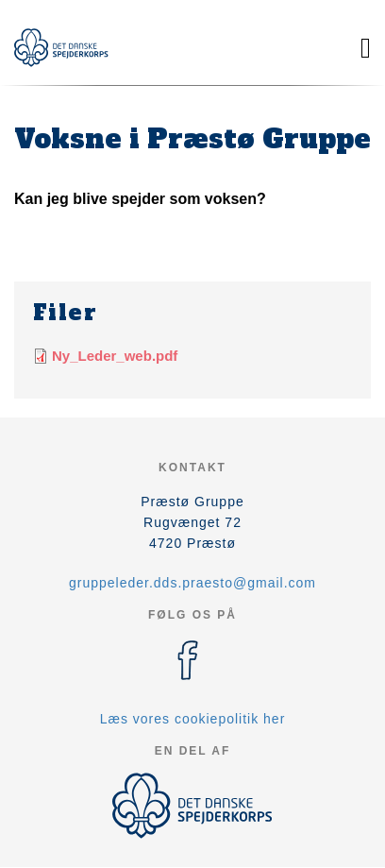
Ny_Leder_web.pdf (115, 356)
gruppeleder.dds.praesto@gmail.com (192, 583)
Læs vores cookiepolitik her (193, 719)
